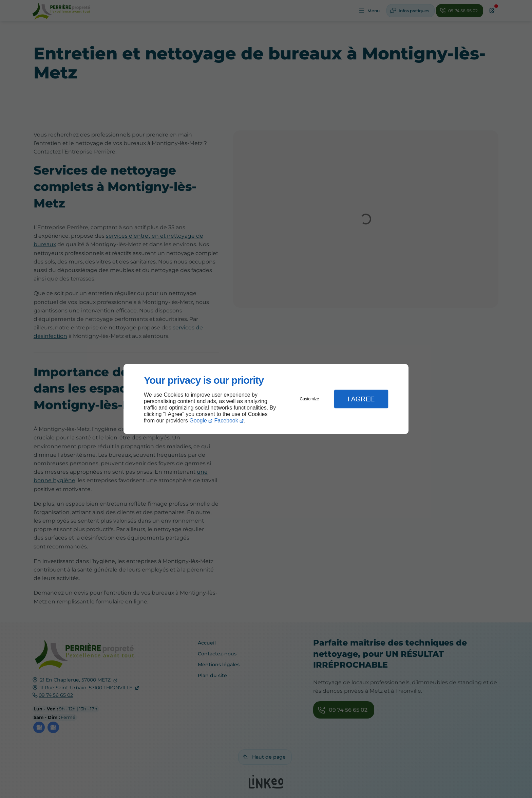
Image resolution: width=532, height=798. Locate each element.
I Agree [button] (361, 399)
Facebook (226, 421)
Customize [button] (310, 399)
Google (198, 421)
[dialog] (266, 399)
